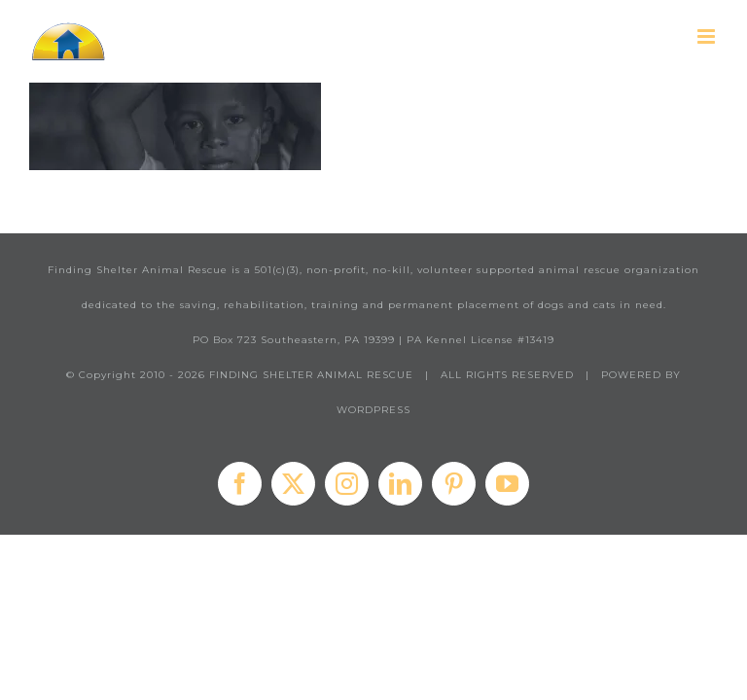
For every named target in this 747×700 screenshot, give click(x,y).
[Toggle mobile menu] (708, 36)
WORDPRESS (373, 410)
